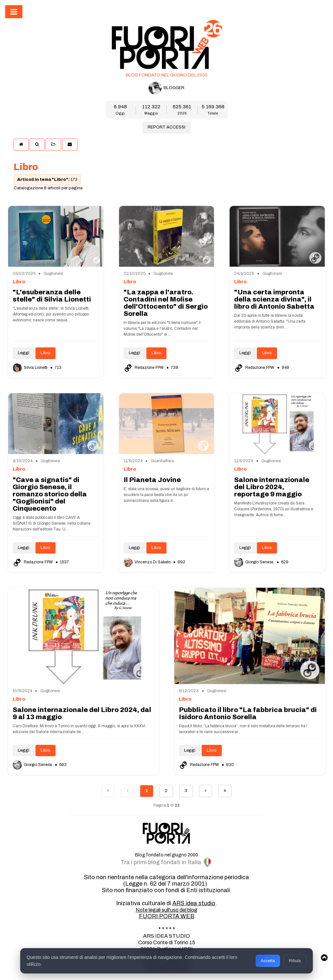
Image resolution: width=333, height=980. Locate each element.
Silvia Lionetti (31, 368)
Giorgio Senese (254, 562)
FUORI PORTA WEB (167, 916)
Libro (46, 353)
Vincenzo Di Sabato (147, 562)
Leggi (24, 353)
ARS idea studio (194, 903)
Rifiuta (295, 961)
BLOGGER (166, 88)
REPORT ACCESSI (166, 127)
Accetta (268, 961)
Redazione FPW (144, 368)
